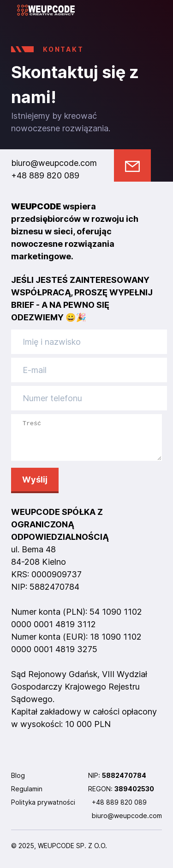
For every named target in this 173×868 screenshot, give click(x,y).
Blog (18, 782)
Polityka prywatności (43, 809)
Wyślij (35, 486)
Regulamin (27, 796)
